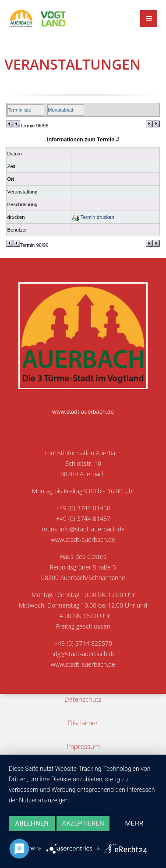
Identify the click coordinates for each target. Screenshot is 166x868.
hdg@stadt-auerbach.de (83, 654)
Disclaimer (83, 723)
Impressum (83, 746)
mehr (134, 823)
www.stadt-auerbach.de (83, 412)
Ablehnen (32, 823)
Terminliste (20, 110)
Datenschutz (83, 699)
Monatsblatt (60, 110)
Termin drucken (93, 217)
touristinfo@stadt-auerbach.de (83, 529)
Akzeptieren (83, 823)
